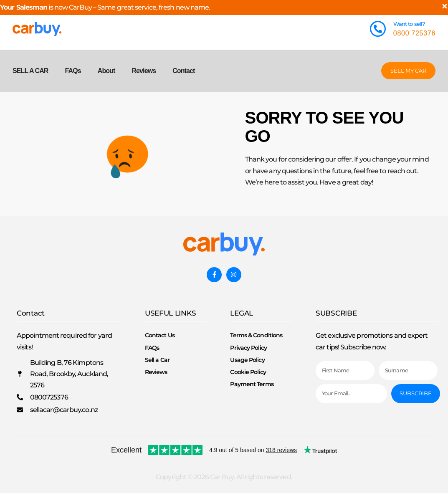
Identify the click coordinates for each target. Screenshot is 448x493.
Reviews (144, 71)
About (106, 71)
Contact (184, 71)
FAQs (73, 71)
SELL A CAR (30, 71)
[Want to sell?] (378, 29)
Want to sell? (409, 24)
